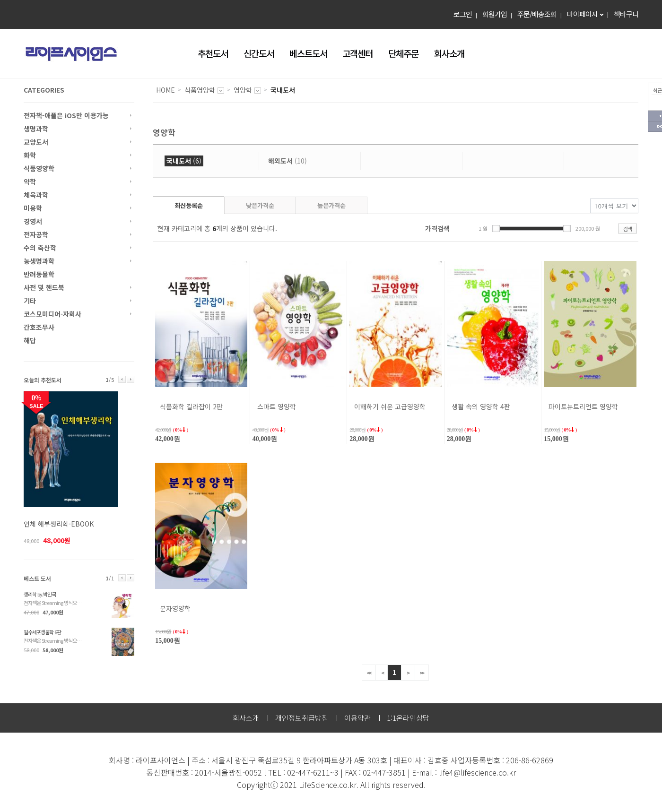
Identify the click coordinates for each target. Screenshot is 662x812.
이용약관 (357, 718)
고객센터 (357, 53)
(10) (287, 161)
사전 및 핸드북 (44, 287)
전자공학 (36, 234)
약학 (30, 181)
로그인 (463, 14)
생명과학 (36, 129)
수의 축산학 (40, 248)
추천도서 (213, 53)
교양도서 (36, 142)
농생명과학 (39, 261)
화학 (30, 155)
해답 (30, 340)
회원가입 (495, 14)
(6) (184, 161)
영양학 (243, 90)
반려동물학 (39, 274)
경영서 (33, 221)
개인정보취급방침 (302, 718)
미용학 (33, 208)
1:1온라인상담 (408, 718)
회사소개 (449, 53)
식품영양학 (39, 168)
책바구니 (626, 14)
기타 (30, 301)
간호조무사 (39, 327)
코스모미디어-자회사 (52, 314)
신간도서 (259, 53)
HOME (165, 90)
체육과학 (36, 195)
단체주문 (403, 53)
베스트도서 (308, 53)
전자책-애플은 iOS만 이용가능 (66, 115)
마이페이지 (582, 14)
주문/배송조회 (537, 14)
